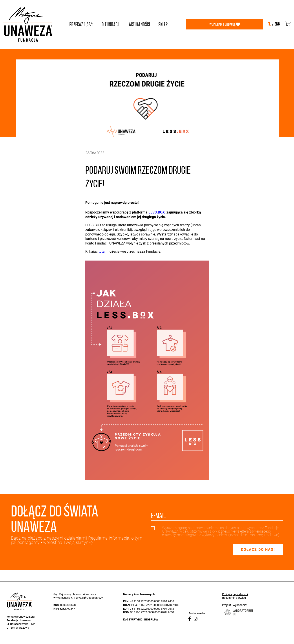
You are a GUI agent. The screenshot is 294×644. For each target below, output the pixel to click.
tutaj (102, 251)
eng (277, 24)
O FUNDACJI (111, 24)
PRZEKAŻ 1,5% (81, 24)
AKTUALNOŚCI (139, 24)
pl (269, 24)
